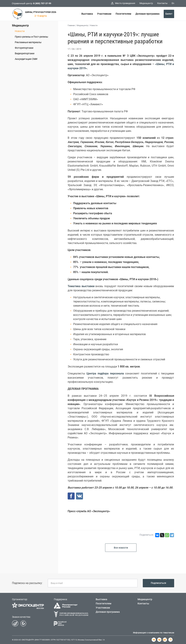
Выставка (87, 14)
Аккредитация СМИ (26, 59)
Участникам (104, 14)
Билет (169, 14)
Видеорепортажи (25, 53)
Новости (20, 31)
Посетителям (123, 14)
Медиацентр (20, 25)
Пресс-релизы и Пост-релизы (31, 37)
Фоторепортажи (24, 48)
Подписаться (158, 583)
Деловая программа (147, 14)
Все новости (121, 548)
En (173, 3)
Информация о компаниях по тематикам (154, 633)
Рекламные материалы (28, 42)
